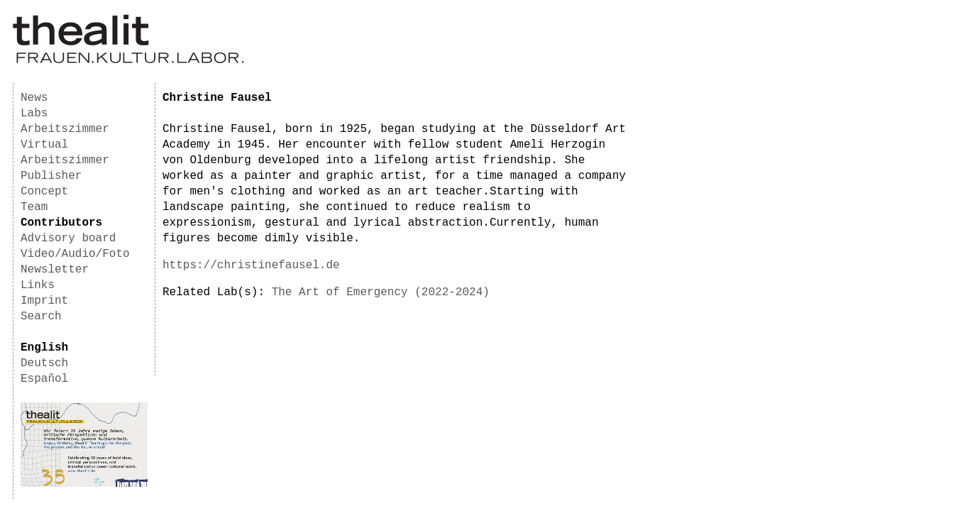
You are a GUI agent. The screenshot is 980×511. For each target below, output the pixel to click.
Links (38, 285)
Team (34, 207)
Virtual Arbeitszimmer (65, 153)
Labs (34, 114)
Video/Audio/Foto (75, 254)
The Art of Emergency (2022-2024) (381, 292)
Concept (44, 192)
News (34, 98)
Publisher (51, 176)
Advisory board (68, 238)
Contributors (61, 223)
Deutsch (44, 363)
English (44, 348)
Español (44, 379)
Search (41, 317)
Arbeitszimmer (65, 129)
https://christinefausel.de (251, 265)
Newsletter (55, 270)
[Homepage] (128, 61)
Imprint (44, 301)
